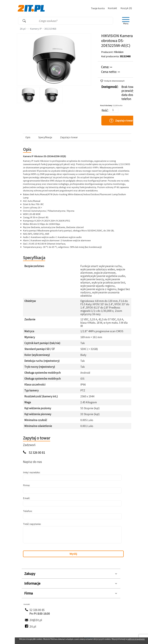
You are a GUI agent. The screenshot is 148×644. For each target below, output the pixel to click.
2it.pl (23, 29)
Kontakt (112, 8)
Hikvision (119, 52)
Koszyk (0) (126, 8)
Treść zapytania (32, 524)
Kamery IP (36, 29)
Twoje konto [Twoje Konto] (98, 8)
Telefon (27, 511)
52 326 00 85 (37, 610)
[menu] (126, 21)
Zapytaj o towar (69, 137)
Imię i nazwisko (31, 472)
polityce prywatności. (136, 639)
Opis (28, 137)
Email (26, 498)
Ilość (105, 110)
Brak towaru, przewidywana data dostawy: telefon (132, 93)
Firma (26, 485)
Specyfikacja (45, 137)
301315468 (50, 29)
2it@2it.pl (36, 620)
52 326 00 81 (37, 453)
